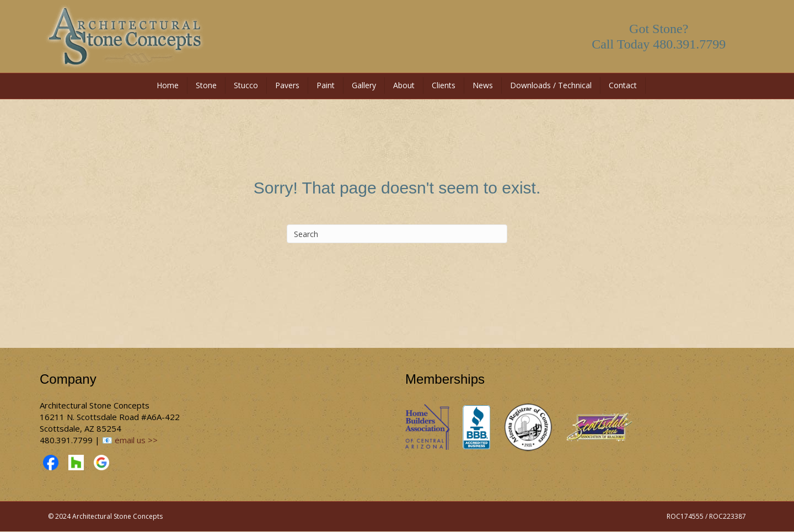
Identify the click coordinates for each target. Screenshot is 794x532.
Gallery (364, 85)
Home (168, 85)
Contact (623, 85)
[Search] (397, 234)
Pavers (287, 85)
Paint (326, 85)
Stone (206, 85)
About (404, 85)
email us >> (136, 440)
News (483, 85)
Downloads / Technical (551, 85)
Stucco (246, 85)
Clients (444, 85)
